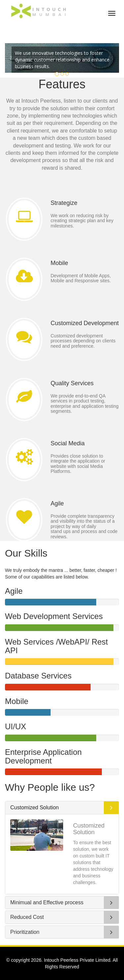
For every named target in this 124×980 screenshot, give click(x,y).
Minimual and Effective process (47, 902)
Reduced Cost (27, 917)
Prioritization (25, 932)
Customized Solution (35, 807)
